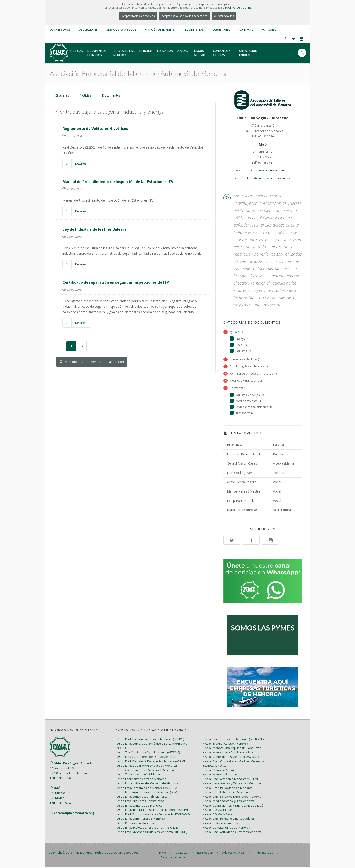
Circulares (63, 95)
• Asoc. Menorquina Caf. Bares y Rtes (228, 753)
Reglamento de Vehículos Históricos (95, 128)
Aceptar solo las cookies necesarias (184, 16)
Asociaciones (89, 30)
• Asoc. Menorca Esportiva (221, 776)
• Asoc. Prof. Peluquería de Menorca (228, 789)
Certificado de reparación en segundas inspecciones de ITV (116, 282)
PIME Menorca (83, 854)
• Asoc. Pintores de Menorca (135, 824)
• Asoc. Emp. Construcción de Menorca (142, 798)
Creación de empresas (160, 30)
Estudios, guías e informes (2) (249, 367)
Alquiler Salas (194, 30)
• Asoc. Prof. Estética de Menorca (225, 793)
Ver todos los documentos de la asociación (92, 361)
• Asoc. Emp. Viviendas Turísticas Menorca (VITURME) (151, 833)
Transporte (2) (245, 414)
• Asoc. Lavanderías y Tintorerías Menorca (232, 785)
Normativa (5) (238, 389)
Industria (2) (244, 351)
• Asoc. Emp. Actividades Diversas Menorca (232, 833)
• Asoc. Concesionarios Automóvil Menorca (145, 771)
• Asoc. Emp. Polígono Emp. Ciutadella (228, 820)
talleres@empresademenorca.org (267, 178)
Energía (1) (243, 339)
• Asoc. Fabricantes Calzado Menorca (141, 780)
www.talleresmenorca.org (274, 170)
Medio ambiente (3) (249, 402)
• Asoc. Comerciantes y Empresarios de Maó (233, 807)
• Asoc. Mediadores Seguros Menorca (229, 802)
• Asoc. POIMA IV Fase (218, 815)
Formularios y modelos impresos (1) (254, 374)
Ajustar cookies (224, 16)
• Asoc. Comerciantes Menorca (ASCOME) (231, 758)
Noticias (88, 95)
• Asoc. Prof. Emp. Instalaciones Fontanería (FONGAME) (153, 815)
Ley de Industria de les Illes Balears (94, 229)
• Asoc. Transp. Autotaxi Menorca (226, 745)
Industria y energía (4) (250, 396)
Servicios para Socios (121, 30)
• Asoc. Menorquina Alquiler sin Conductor (232, 749)
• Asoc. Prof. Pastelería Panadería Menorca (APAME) (151, 762)
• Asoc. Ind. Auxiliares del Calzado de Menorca (147, 785)
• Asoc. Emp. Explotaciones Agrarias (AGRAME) (147, 829)
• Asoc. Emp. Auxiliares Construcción (140, 802)
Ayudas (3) (236, 332)
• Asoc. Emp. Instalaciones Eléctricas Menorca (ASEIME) (152, 811)
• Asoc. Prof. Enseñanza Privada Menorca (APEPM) (150, 740)
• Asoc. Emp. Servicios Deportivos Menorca (232, 798)
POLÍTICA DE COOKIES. (239, 8)
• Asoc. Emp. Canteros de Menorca (139, 807)
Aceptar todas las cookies (138, 16)
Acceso (272, 30)
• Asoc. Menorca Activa (218, 771)
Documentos (115, 95)
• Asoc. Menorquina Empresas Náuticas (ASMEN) (148, 793)
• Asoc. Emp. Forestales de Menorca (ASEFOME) (147, 789)
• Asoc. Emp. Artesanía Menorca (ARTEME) (231, 780)
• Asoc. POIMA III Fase (217, 811)
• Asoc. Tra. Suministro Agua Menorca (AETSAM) (148, 753)
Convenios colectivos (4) (246, 360)
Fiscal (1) (241, 345)
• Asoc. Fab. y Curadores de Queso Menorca (146, 758)
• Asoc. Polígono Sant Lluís (221, 824)
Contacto (246, 30)
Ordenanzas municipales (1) (255, 408)
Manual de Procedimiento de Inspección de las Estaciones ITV (118, 181)
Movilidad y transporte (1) (247, 381)
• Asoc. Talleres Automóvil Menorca (139, 776)
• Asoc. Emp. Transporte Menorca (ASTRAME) (233, 740)
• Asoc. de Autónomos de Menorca (227, 829)
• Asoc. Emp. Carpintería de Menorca (140, 820)
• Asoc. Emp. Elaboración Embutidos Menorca (146, 767)
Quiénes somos (60, 30)
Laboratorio (222, 30)
